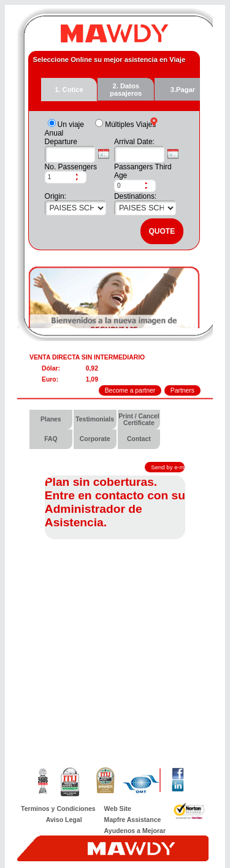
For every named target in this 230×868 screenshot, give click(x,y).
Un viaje (71, 125)
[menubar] (115, 429)
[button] (81, 175)
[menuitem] (52, 420)
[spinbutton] (60, 177)
